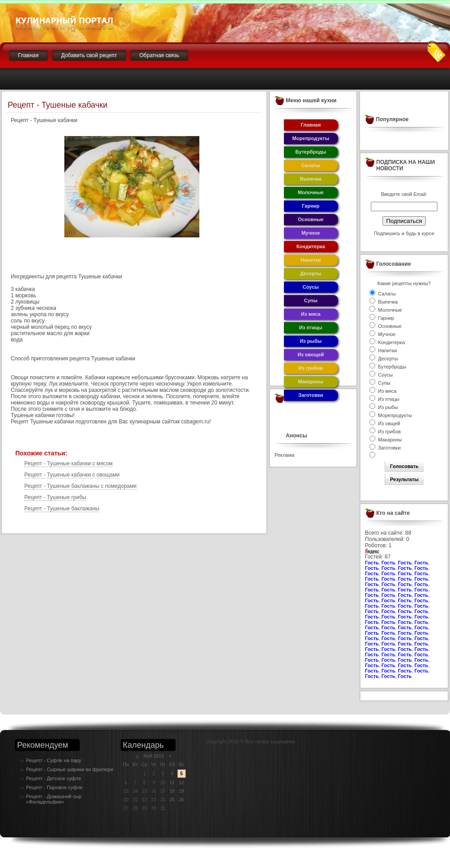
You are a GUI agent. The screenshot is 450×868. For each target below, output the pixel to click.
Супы (310, 300)
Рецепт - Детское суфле (54, 778)
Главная (28, 55)
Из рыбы (311, 341)
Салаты (310, 165)
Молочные (311, 192)
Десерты (311, 273)
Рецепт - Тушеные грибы (55, 497)
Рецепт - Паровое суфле (54, 787)
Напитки (311, 260)
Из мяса (311, 314)
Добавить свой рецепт (89, 55)
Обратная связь (159, 55)
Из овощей (311, 354)
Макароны (311, 382)
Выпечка (311, 179)
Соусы (311, 287)
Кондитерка (311, 246)
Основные (311, 219)
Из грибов (311, 368)
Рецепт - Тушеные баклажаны (62, 509)
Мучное (311, 233)
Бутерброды (311, 152)
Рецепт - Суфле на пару (54, 760)
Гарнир (311, 206)
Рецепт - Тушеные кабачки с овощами (72, 475)
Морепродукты (310, 138)
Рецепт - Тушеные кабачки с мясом (68, 464)
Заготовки (311, 395)
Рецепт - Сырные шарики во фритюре (70, 769)
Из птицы (311, 327)
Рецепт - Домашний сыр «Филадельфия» (54, 799)
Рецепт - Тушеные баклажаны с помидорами (81, 486)
